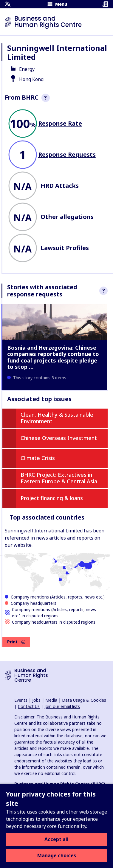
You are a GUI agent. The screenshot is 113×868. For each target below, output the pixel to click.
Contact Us (29, 706)
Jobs (36, 700)
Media (51, 700)
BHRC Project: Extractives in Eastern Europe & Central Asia (59, 478)
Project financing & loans (52, 498)
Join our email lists (62, 706)
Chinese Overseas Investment (59, 438)
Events (21, 700)
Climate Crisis (38, 458)
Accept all (56, 839)
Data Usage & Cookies (84, 700)
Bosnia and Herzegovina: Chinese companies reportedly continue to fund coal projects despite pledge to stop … (53, 357)
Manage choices (57, 855)
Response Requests (67, 154)
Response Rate (60, 123)
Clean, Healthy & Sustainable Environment (57, 418)
